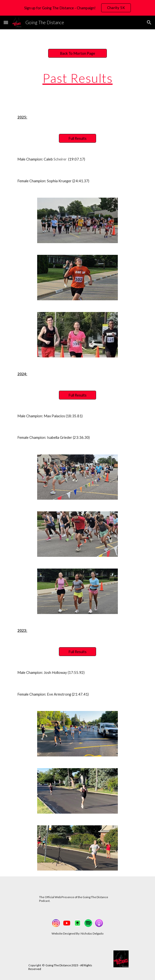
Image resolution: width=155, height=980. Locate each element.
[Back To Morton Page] (77, 53)
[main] (77, 78)
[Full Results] (77, 138)
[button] (6, 22)
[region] (77, 8)
